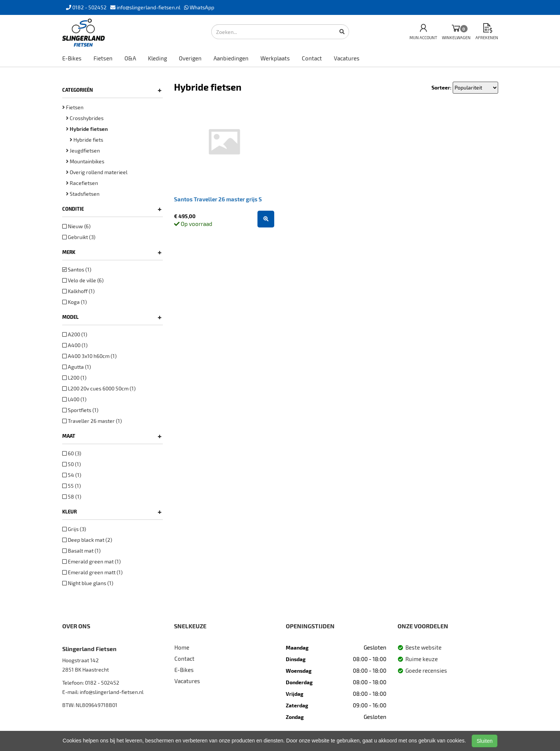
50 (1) (72, 464)
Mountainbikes (85, 161)
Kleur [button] (112, 512)
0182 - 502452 (102, 683)
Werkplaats (275, 58)
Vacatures (347, 58)
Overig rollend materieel (97, 172)
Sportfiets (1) (80, 410)
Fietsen (103, 58)
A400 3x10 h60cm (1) (89, 356)
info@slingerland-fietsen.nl (112, 692)
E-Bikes (72, 58)
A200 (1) (75, 334)
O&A (130, 58)
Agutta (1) (77, 367)
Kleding (157, 58)
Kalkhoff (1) (78, 291)
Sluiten (485, 741)
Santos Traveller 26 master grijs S (218, 199)
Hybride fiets (86, 140)
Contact (312, 58)
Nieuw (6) (76, 226)
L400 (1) (74, 399)
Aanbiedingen (231, 58)
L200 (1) (74, 378)
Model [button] (112, 317)
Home (182, 647)
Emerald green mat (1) (91, 561)
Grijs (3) (74, 529)
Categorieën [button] (112, 90)
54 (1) (72, 475)
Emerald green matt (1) (92, 572)
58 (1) (72, 497)
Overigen (190, 58)
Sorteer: (442, 87)
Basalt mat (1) (81, 551)
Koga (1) (75, 302)
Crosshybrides (85, 118)
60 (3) (72, 453)
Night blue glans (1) (88, 583)
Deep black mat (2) (87, 540)
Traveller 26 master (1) (92, 421)
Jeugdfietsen (83, 150)
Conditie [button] (112, 209)
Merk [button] (112, 252)
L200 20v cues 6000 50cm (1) (99, 388)
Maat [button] (112, 436)
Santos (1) (77, 269)
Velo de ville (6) (83, 280)
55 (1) (72, 486)
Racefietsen (82, 183)
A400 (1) (75, 345)
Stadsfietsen (83, 194)
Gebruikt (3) (79, 237)
